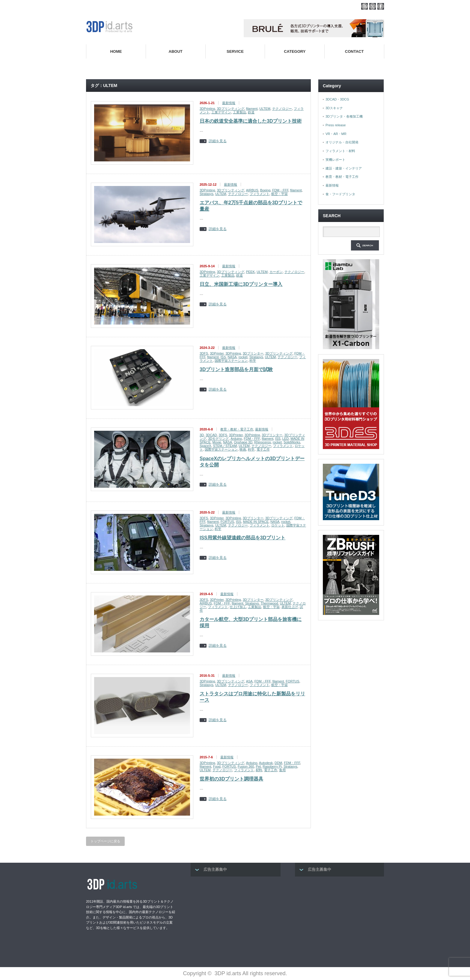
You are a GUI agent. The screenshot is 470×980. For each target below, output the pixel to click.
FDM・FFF (280, 190)
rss (364, 6)
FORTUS (227, 522)
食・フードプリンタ (340, 194)
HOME (116, 51)
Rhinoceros (263, 442)
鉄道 (251, 112)
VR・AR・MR (336, 134)
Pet (259, 766)
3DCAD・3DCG (337, 99)
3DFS (204, 353)
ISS (223, 357)
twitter (373, 6)
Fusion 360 (246, 766)
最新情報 (229, 103)
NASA (232, 357)
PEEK (250, 272)
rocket (243, 357)
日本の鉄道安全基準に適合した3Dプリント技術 (251, 121)
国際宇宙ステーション (231, 361)
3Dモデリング (218, 439)
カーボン (276, 272)
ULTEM (265, 109)
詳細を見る (218, 141)
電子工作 (263, 449)
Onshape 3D (243, 442)
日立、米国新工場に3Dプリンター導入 (241, 284)
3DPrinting (207, 109)
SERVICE (235, 51)
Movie (217, 442)
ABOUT (176, 51)
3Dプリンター (253, 353)
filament (252, 109)
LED (286, 439)
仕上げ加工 (238, 607)
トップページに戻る (105, 841)
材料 (259, 770)
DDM (278, 763)
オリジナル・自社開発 (342, 142)
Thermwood (269, 603)
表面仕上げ (290, 607)
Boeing (265, 190)
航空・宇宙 (280, 194)
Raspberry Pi (272, 766)
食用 (282, 770)
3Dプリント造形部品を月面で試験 (236, 369)
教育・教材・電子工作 (237, 429)
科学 (253, 361)
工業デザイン (221, 112)
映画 (243, 449)
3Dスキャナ (334, 108)
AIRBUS (252, 190)
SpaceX (205, 446)
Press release (336, 125)
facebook (381, 6)
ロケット (278, 525)
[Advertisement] (236, 920)
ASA (249, 681)
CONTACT (354, 51)
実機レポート (335, 160)
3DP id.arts (228, 973)
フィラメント (260, 194)
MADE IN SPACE (256, 522)
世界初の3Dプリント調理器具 (231, 779)
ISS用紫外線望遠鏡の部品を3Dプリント (242, 538)
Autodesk (266, 763)
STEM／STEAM (225, 446)
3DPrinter (217, 353)
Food (217, 766)
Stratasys (207, 194)
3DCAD (211, 435)
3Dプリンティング (230, 109)
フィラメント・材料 (340, 151)
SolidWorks (292, 442)
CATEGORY (295, 51)
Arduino (236, 439)
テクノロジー (282, 109)
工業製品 (239, 112)
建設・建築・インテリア (344, 168)
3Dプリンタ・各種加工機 (344, 116)
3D (202, 435)
